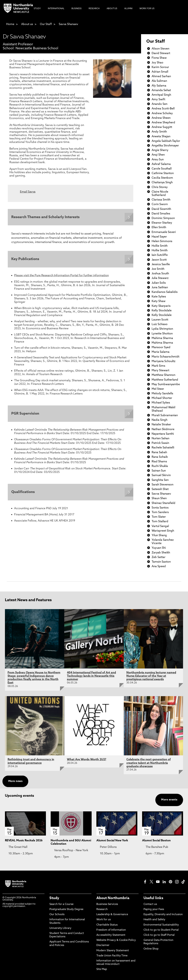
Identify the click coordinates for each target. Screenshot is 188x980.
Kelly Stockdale (162, 311)
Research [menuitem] (94, 9)
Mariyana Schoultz (164, 361)
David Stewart (161, 53)
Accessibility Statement (111, 935)
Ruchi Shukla (160, 466)
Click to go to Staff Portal (159, 935)
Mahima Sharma (162, 338)
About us (27, 24)
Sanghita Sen (160, 480)
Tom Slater (159, 517)
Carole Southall (162, 169)
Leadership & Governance (112, 915)
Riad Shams (159, 462)
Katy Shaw (159, 301)
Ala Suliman (159, 81)
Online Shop (151, 949)
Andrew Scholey (162, 113)
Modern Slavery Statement (113, 951)
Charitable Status (107, 925)
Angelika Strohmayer (165, 146)
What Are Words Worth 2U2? (87, 760)
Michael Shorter (162, 398)
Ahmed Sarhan (161, 76)
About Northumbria (113, 898)
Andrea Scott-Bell (163, 109)
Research (102, 909)
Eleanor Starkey (162, 223)
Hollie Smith (160, 246)
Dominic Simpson (163, 218)
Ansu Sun (158, 160)
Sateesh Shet (160, 489)
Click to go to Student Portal (161, 930)
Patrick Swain (160, 443)
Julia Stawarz (160, 278)
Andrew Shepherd (163, 123)
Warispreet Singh (163, 531)
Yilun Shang (159, 535)
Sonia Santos (160, 508)
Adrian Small (160, 72)
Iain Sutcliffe (160, 255)
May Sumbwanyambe (166, 384)
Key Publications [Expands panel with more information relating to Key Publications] (25, 259)
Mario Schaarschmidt (165, 357)
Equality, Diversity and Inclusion (163, 915)
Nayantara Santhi (163, 434)
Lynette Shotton (162, 334)
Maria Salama (161, 352)
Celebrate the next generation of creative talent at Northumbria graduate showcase (149, 763)
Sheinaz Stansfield (163, 503)
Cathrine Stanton (163, 173)
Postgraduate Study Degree (66, 909)
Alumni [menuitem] (128, 9)
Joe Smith (158, 269)
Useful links (153, 898)
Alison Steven (160, 49)
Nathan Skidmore (163, 429)
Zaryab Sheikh (161, 553)
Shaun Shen (159, 498)
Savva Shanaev (68, 24)
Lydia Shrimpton (162, 329)
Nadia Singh (159, 420)
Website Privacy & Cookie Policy (116, 940)
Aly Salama (159, 86)
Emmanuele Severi (164, 232)
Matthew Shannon (163, 375)
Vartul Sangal (160, 526)
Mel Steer (158, 389)
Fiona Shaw (159, 58)
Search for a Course (61, 904)
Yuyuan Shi (159, 548)
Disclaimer (103, 945)
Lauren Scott (160, 320)
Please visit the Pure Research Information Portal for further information (61, 276)
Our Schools (57, 915)
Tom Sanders (160, 512)
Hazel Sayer (159, 237)
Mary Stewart (160, 371)
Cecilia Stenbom (162, 178)
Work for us (104, 920)
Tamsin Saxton (161, 562)
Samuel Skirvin (161, 475)
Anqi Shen (158, 155)
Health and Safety (154, 920)
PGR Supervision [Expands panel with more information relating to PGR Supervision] (25, 414)
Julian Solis (159, 283)
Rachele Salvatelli (163, 448)
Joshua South (160, 274)
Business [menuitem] (77, 9)
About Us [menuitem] (112, 9)
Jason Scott (159, 260)
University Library (60, 928)
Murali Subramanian (165, 415)
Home (10, 24)
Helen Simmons (162, 241)
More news (15, 781)
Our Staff (46, 24)
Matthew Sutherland (165, 380)
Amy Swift (158, 100)
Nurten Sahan (160, 439)
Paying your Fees (154, 909)
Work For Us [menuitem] (147, 9)
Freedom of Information (111, 930)
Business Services (107, 904)
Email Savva (28, 192)
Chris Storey (160, 187)
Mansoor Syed (161, 347)
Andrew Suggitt (162, 127)
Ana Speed (159, 566)
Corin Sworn (160, 204)
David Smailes (161, 214)
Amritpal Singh (161, 95)
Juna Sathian (160, 288)
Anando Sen (159, 104)
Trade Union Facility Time (112, 956)
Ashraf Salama (161, 164)
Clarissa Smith (161, 200)
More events (169, 800)
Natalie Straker (161, 425)
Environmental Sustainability (161, 925)
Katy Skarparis (161, 306)
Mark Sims (158, 366)
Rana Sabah (159, 452)
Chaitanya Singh (162, 183)
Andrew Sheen (161, 118)
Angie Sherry (160, 150)
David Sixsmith (161, 209)
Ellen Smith (159, 227)
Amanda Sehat (161, 90)
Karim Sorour (160, 67)
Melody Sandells (162, 394)
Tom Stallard (160, 522)
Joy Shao (157, 63)
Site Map (102, 969)
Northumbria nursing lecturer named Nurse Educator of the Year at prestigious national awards (151, 676)
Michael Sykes (161, 403)
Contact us (150, 904)
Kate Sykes (159, 297)
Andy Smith (159, 132)
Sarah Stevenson (162, 485)
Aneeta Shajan (161, 137)
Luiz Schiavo (160, 324)
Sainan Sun (159, 471)
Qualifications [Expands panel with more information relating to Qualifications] (23, 492)
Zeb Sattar (159, 557)
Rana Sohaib (160, 457)
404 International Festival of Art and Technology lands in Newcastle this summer (91, 676)
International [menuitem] (56, 9)
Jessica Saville (161, 264)
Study (54, 898)
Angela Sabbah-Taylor (166, 141)
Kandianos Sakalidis (165, 292)
